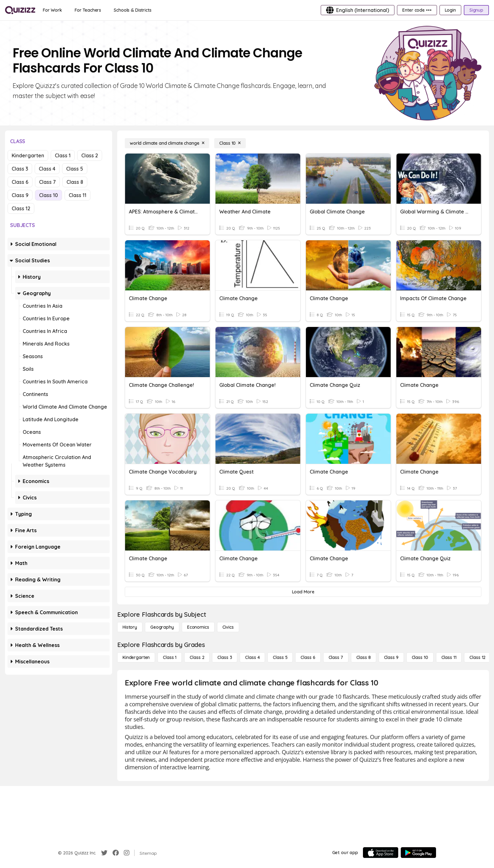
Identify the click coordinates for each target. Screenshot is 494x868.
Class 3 (20, 169)
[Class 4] (252, 657)
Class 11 (78, 195)
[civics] (228, 627)
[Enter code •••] (417, 10)
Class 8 (75, 182)
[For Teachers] (88, 10)
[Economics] (198, 627)
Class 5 (75, 169)
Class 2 (90, 155)
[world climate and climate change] (167, 143)
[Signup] (476, 10)
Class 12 (21, 208)
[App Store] (381, 853)
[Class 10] (230, 143)
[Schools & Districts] (132, 10)
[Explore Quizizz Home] (20, 10)
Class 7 (47, 182)
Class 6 (20, 182)
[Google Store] (418, 853)
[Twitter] (104, 853)
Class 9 (20, 195)
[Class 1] (170, 657)
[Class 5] (280, 657)
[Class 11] (449, 657)
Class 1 (63, 155)
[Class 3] (225, 657)
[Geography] (162, 627)
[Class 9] (391, 657)
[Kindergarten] (136, 657)
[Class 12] (477, 657)
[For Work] (52, 10)
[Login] (450, 10)
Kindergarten (28, 155)
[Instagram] (127, 853)
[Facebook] (116, 853)
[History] (130, 627)
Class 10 (49, 195)
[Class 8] (364, 657)
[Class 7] (336, 657)
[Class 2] (197, 657)
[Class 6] (308, 657)
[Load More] (303, 592)
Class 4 (47, 169)
